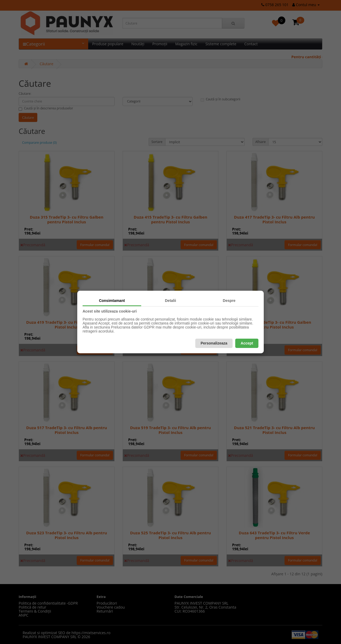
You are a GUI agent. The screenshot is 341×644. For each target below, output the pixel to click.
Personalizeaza (214, 343)
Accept (247, 343)
